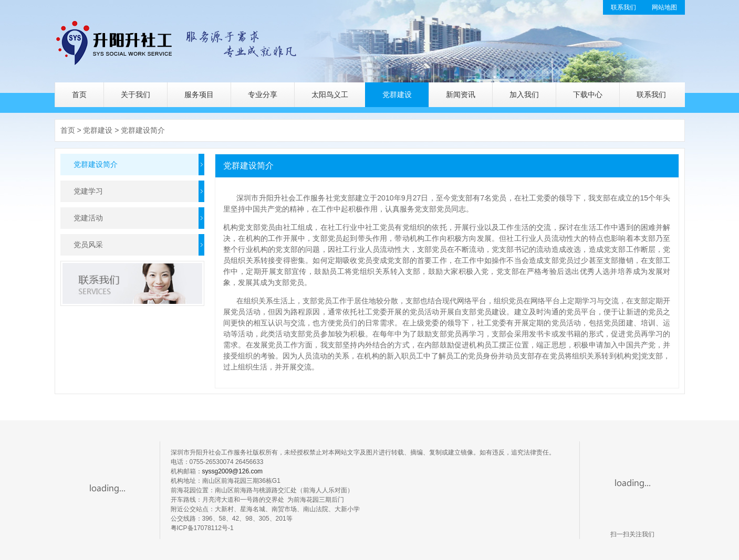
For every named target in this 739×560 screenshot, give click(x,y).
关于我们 (136, 94)
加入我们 (524, 94)
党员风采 (88, 245)
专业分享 (263, 94)
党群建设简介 (143, 130)
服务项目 (199, 94)
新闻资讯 (461, 94)
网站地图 (664, 7)
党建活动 (88, 218)
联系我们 (623, 7)
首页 (79, 94)
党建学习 (88, 191)
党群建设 (397, 94)
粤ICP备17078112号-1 (202, 528)
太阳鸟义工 (330, 94)
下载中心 (588, 94)
